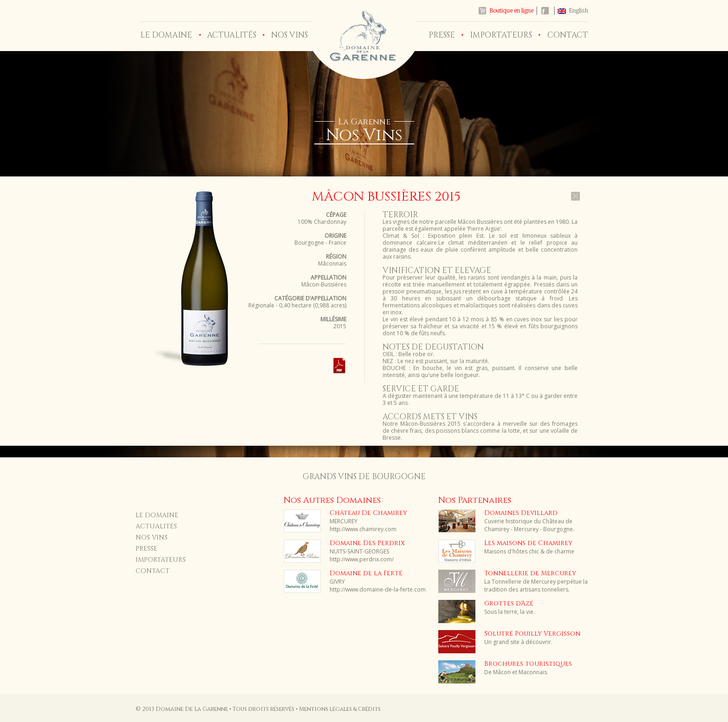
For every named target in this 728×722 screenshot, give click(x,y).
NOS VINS (289, 35)
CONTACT (568, 35)
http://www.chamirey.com (363, 529)
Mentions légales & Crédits (340, 709)
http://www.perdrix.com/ (362, 559)
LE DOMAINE (166, 35)
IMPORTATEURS (501, 35)
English (578, 10)
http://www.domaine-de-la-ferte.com (378, 589)
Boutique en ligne (511, 10)
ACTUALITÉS (232, 35)
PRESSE (442, 35)
